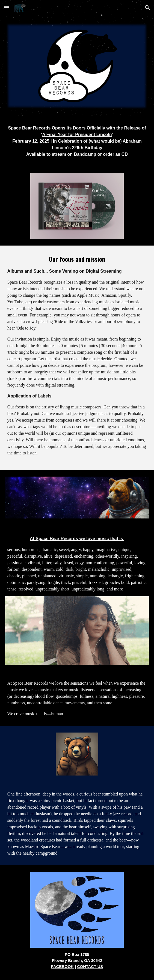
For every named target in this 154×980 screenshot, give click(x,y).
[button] (7, 8)
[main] (77, 141)
